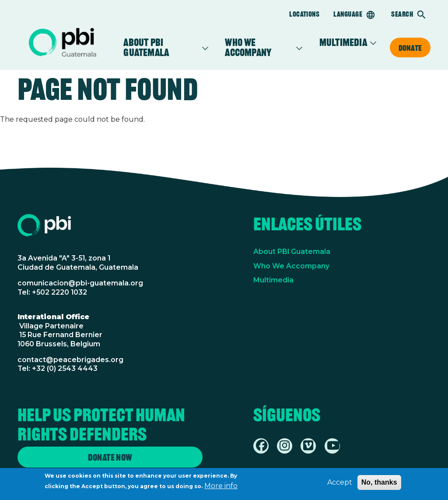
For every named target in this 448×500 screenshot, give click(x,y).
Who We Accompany (291, 266)
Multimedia (343, 43)
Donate (410, 48)
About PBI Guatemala (161, 48)
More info (221, 488)
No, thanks (379, 484)
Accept (340, 484)
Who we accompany (259, 48)
